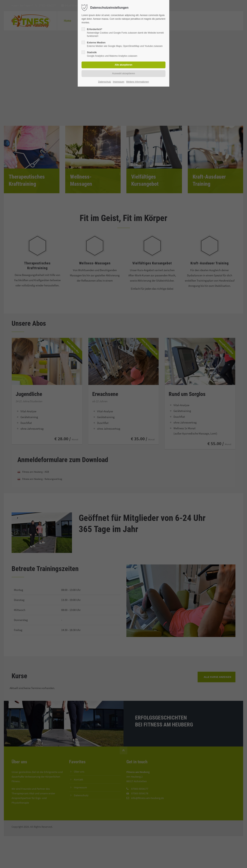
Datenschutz (104, 82)
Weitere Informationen (138, 82)
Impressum (119, 82)
